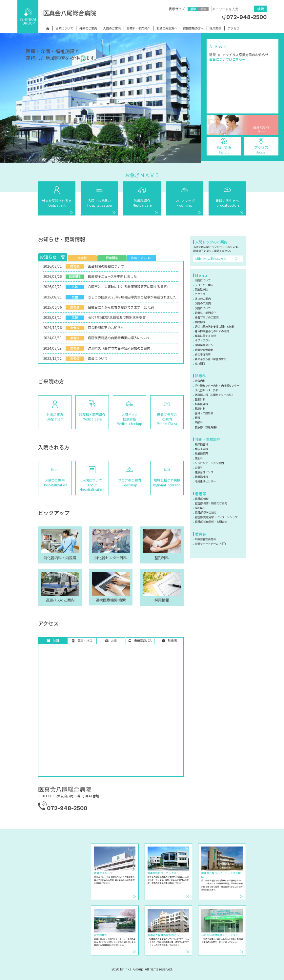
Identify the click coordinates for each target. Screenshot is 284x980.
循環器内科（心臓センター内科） (214, 395)
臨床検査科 (201, 444)
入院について (203, 308)
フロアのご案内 (204, 285)
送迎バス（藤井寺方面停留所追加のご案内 (119, 348)
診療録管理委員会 (205, 539)
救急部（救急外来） (207, 427)
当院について (64, 28)
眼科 (197, 418)
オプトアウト (203, 340)
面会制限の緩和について (106, 266)
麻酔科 (199, 422)
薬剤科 (199, 458)
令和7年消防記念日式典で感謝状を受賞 (117, 317)
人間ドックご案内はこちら (210, 258)
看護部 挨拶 (202, 499)
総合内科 (200, 380)
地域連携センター (205, 481)
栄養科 (199, 467)
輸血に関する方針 (205, 336)
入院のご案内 (112, 28)
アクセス (233, 28)
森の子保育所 (203, 354)
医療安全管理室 (204, 350)
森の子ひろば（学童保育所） (212, 359)
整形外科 (200, 399)
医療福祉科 (201, 477)
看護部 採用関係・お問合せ (211, 521)
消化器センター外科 (207, 390)
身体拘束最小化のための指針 (212, 331)
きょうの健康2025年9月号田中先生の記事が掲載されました (132, 297)
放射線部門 (201, 453)
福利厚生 (200, 508)
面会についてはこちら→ (227, 59)
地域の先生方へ (167, 28)
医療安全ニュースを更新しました (112, 276)
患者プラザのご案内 (207, 317)
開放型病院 (201, 289)
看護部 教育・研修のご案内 (211, 503)
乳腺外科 (200, 408)
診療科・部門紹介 (138, 28)
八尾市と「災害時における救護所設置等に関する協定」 (129, 286)
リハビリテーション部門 (209, 463)
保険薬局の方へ (193, 28)
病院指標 (200, 322)
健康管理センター (205, 472)
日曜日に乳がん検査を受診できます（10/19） (122, 307)
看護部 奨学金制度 (206, 512)
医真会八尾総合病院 (70, 13)
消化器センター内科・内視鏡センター (217, 385)
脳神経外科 (201, 404)
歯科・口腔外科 (204, 413)
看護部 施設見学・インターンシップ (216, 517)
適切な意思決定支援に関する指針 (214, 326)
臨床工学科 (201, 449)
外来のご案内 (88, 28)
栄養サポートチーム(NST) (210, 543)
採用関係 (215, 28)
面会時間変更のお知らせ (106, 327)
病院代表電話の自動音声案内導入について (119, 338)
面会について (98, 358)
